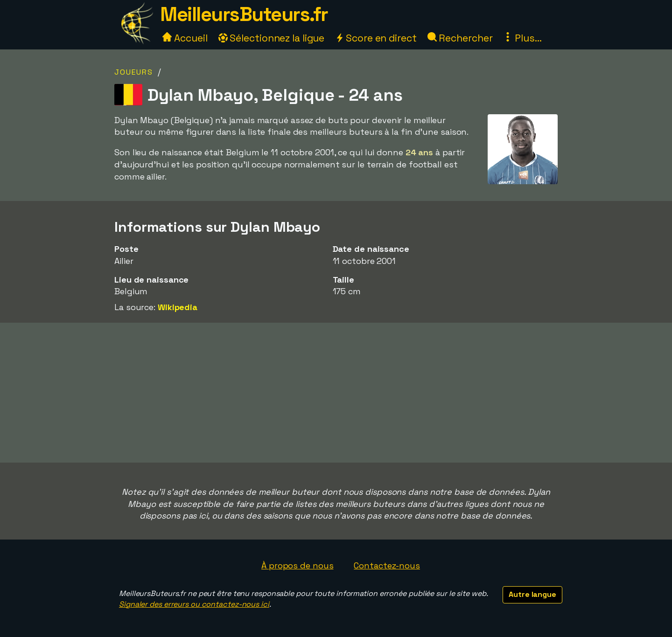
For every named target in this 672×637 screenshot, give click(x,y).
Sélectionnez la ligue (272, 38)
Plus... (522, 38)
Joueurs (134, 72)
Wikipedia (178, 307)
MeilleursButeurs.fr (244, 14)
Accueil (185, 38)
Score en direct (376, 38)
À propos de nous (297, 565)
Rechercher (460, 38)
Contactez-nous (387, 565)
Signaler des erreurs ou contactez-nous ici (194, 604)
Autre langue (532, 594)
